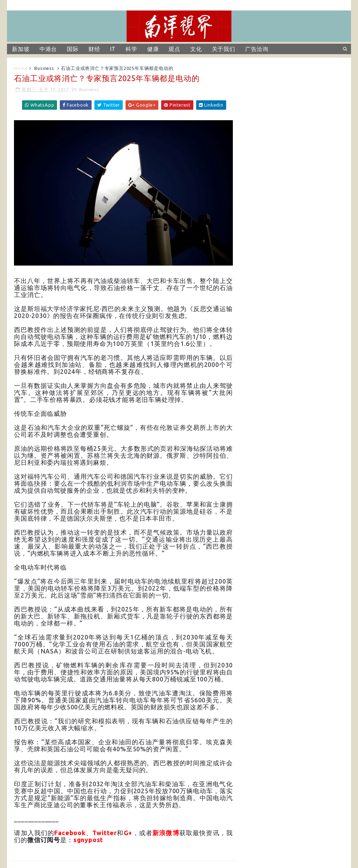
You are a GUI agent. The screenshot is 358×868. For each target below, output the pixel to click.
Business (44, 68)
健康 (153, 49)
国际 (73, 49)
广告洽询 (257, 49)
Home (21, 68)
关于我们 (224, 49)
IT (113, 49)
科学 (131, 49)
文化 (196, 49)
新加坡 (21, 49)
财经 (94, 49)
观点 (174, 49)
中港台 (48, 49)
